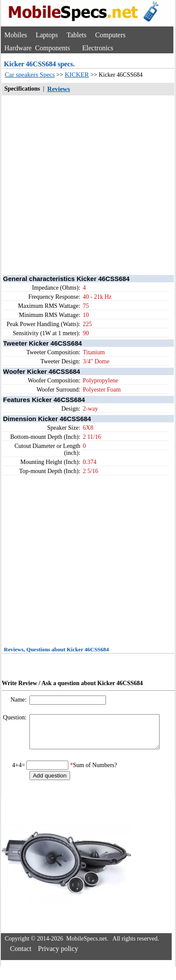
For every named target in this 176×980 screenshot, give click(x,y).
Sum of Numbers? (95, 772)
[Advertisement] (81, 185)
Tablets (77, 35)
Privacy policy (58, 955)
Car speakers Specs (30, 75)
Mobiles (16, 35)
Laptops (47, 35)
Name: (19, 700)
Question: (16, 717)
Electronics (98, 48)
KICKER (77, 75)
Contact (21, 955)
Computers (110, 35)
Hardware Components (37, 48)
